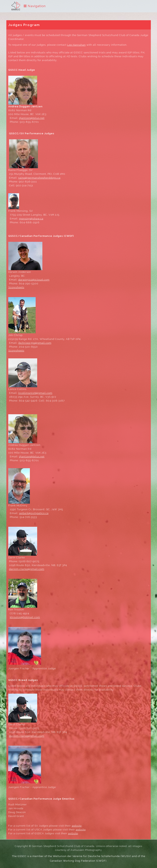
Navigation (35, 6)
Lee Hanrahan (76, 45)
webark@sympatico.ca (34, 513)
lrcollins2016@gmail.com (35, 393)
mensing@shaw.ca (31, 219)
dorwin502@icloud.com (34, 280)
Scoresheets (16, 287)
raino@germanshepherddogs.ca (39, 178)
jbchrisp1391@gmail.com (35, 343)
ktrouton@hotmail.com (25, 617)
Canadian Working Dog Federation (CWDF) (78, 861)
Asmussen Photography (86, 850)
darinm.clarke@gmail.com (27, 569)
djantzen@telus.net (32, 118)
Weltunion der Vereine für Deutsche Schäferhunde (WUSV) (92, 856)
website (77, 826)
